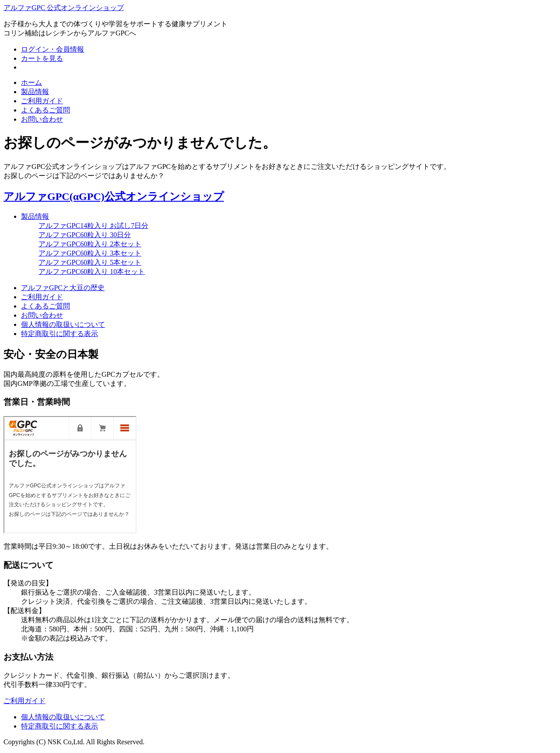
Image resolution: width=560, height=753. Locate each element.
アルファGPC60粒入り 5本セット (90, 262)
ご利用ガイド (42, 101)
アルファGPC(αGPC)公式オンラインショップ (114, 196)
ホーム (31, 82)
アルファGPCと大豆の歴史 (63, 288)
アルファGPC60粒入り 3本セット (90, 253)
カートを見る (42, 58)
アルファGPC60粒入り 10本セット (92, 271)
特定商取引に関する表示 (59, 334)
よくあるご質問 (45, 110)
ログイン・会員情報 (52, 49)
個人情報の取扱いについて (63, 324)
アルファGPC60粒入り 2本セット (90, 244)
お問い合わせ (42, 119)
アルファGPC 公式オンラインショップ (64, 8)
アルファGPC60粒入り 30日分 (85, 235)
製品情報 (35, 92)
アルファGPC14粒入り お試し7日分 (93, 226)
